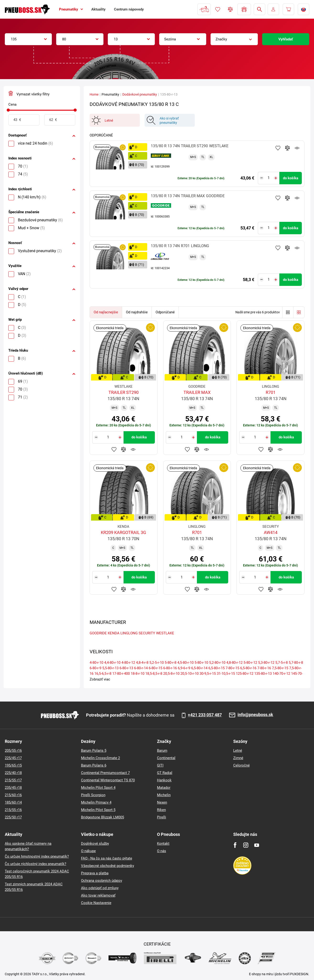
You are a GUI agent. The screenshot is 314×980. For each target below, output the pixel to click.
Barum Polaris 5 (94, 751)
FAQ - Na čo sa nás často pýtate (107, 858)
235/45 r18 (13, 788)
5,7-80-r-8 (296, 663)
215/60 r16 (13, 795)
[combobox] (28, 39)
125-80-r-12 (245, 674)
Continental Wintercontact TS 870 (108, 780)
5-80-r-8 (171, 663)
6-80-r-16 (170, 668)
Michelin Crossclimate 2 (100, 758)
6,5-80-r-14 (199, 668)
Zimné (238, 758)
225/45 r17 (13, 758)
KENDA (114, 633)
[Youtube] (257, 845)
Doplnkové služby (95, 844)
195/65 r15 (13, 765)
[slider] (8, 110)
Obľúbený (218, 9)
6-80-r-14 (141, 668)
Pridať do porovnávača (287, 148)
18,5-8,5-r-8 (154, 674)
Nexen (162, 802)
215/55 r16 (13, 810)
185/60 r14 (13, 802)
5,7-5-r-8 (282, 663)
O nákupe (88, 851)
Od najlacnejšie (106, 312)
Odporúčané (165, 312)
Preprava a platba (95, 873)
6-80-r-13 (126, 668)
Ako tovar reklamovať (98, 895)
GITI (160, 765)
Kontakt (163, 844)
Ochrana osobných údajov (102, 881)
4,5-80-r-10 (185, 663)
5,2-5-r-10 (157, 663)
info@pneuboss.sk (255, 715)
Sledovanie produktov (297, 148)
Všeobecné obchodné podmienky (108, 866)
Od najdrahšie (137, 312)
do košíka (291, 178)
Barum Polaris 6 (94, 765)
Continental (166, 758)
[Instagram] (246, 845)
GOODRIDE (98, 633)
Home (94, 94)
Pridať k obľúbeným (278, 148)
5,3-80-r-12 (266, 663)
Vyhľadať (286, 39)
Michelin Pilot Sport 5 (98, 810)
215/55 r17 (13, 780)
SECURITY (147, 633)
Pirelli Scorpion (93, 795)
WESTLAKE (165, 633)
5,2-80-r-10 (217, 663)
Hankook (164, 780)
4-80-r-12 (128, 663)
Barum (162, 751)
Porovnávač (230, 9)
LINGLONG (129, 633)
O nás (162, 851)
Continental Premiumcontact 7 (105, 773)
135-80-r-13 (263, 674)
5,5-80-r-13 (110, 668)
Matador (164, 788)
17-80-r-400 (121, 674)
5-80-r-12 (250, 663)
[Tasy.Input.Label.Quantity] (269, 178)
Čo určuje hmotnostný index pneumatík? (37, 856)
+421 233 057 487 (205, 715)
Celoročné (241, 765)
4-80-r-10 (96, 663)
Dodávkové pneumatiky (140, 94)
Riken (161, 810)
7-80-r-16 (264, 668)
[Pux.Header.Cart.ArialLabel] (288, 9)
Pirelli (162, 817)
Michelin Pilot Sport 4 (98, 788)
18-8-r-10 (138, 674)
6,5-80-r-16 (248, 668)
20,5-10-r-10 (189, 674)
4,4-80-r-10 (112, 663)
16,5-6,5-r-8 (103, 674)
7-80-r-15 (232, 668)
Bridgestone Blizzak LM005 (103, 817)
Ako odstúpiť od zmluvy (100, 888)
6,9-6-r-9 (184, 668)
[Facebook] (235, 845)
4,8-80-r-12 (234, 663)
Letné (238, 751)
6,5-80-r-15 (217, 668)
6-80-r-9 (95, 668)
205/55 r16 (13, 751)
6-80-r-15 (155, 668)
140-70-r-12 (281, 674)
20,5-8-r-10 (171, 674)
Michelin (164, 795)
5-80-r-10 (201, 663)
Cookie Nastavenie (96, 903)
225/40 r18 (13, 773)
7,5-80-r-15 (280, 668)
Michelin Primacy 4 (96, 802)
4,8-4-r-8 (142, 663)
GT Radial (165, 773)
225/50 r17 (13, 817)
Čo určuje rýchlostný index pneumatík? (35, 864)
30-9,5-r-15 (208, 674)
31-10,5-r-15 (226, 674)
